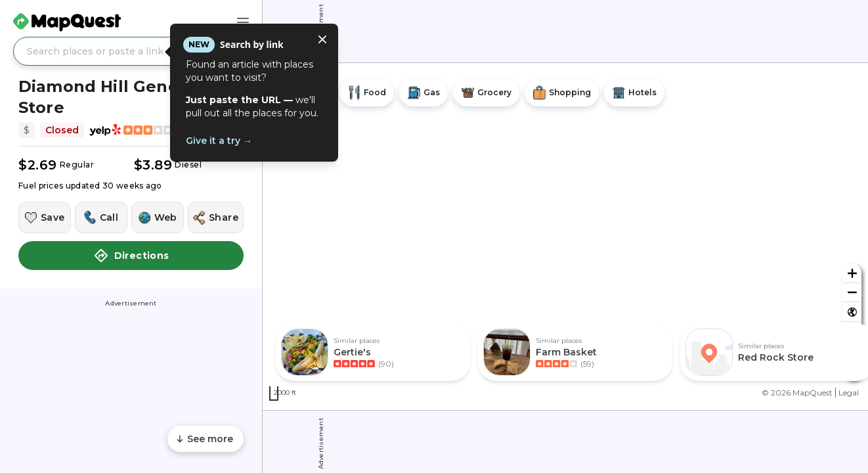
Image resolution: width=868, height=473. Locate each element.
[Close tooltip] (322, 39)
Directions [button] (131, 256)
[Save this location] (45, 217)
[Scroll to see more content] (206, 439)
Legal (849, 393)
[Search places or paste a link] (131, 51)
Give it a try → (219, 141)
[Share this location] (216, 217)
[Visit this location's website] (158, 217)
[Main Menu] (243, 22)
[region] (565, 236)
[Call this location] (101, 217)
